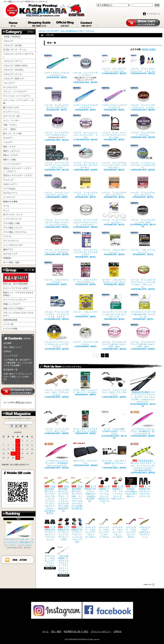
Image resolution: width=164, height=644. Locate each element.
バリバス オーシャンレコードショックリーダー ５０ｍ (85, 126)
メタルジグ (8, 41)
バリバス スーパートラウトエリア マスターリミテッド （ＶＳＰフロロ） (85, 214)
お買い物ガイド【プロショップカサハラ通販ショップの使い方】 (18, 377)
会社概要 (7, 343)
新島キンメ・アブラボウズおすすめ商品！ (18, 294)
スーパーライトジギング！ (15, 300)
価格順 (145, 49)
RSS (15, 560)
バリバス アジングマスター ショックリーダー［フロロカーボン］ (114, 157)
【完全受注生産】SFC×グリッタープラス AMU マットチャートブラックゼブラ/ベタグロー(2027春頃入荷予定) (77, 493)
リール (6, 206)
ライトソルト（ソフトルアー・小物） (18, 102)
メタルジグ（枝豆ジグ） (14, 79)
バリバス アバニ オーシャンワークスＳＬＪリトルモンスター (85, 244)
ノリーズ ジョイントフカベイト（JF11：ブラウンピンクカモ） (57, 384)
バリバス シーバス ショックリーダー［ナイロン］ (57, 185)
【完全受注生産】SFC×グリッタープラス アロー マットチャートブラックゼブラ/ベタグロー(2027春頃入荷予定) (63, 495)
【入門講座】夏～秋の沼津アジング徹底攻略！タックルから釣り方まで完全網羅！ (18, 363)
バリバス (90, 31)
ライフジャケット (11, 241)
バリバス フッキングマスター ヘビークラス (143, 185)
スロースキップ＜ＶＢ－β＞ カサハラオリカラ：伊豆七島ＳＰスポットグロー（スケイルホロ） (19, 534)
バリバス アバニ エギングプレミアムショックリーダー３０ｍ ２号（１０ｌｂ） (143, 275)
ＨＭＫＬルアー (10, 184)
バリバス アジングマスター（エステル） (143, 125)
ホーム (14, 23)
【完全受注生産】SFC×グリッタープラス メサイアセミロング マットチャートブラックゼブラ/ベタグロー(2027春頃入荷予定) (50, 496)
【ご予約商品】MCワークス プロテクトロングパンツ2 (145, 487)
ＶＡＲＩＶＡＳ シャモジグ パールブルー (85, 98)
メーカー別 (8, 324)
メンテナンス (9, 197)
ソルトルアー (9, 83)
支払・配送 (56, 632)
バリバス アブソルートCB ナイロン (85, 335)
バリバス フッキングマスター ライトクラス (85, 185)
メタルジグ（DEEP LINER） (16, 66)
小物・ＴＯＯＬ (10, 125)
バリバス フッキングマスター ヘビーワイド (114, 185)
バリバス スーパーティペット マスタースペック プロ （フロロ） (57, 336)
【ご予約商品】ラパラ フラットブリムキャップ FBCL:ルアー (118, 489)
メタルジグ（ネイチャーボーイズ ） (18, 55)
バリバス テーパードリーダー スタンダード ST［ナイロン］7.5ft (114, 306)
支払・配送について (39, 23)
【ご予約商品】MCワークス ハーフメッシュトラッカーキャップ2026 (77, 531)
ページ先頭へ (149, 585)
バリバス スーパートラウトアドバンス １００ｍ (143, 98)
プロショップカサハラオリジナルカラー (18, 314)
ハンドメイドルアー (12, 164)
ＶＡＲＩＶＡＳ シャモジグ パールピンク (114, 98)
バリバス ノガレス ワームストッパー (143, 243)
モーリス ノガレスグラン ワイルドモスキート (85, 272)
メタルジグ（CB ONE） (14, 70)
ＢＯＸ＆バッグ (10, 254)
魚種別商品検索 (10, 320)
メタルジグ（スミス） (13, 74)
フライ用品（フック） (13, 228)
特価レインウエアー (12, 304)
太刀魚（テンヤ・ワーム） (15, 50)
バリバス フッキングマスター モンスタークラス (57, 98)
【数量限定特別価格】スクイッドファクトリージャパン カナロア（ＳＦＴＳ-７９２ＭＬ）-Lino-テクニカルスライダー (143, 387)
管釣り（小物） (10, 160)
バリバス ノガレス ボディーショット (114, 243)
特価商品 (7, 258)
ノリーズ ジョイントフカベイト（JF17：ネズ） (57, 422)
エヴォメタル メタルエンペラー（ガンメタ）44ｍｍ (90, 528)
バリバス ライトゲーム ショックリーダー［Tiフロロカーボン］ (85, 157)
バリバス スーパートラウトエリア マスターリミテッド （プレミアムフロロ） (57, 214)
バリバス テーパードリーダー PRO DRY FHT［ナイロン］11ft (143, 306)
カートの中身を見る (18, 391)
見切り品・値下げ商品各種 (16, 279)
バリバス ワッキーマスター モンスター (114, 213)
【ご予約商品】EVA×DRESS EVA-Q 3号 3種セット (131, 487)
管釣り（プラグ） (11, 155)
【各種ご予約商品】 (12, 37)
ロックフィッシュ (11, 112)
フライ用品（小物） (12, 223)
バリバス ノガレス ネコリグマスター (57, 272)
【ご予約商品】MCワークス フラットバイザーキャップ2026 (63, 529)
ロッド (6, 210)
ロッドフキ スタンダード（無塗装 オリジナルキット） (114, 455)
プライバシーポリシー (101, 632)
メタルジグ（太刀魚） (13, 45)
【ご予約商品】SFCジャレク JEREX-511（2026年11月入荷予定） (90, 490)
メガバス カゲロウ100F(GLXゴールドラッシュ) (145, 528)
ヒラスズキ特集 (10, 329)
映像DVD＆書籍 (10, 202)
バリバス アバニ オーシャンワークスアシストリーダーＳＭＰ (114, 126)
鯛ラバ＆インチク (11, 108)
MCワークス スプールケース (85, 453)
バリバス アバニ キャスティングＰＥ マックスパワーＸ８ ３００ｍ (57, 306)
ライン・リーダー (11, 121)
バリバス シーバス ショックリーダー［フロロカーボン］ (143, 157)
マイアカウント (154, 14)
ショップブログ (65, 23)
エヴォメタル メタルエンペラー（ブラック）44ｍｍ (50, 557)
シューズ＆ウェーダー (13, 245)
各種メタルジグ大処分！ (14, 308)
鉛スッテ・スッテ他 (12, 133)
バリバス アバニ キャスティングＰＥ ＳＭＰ (143, 213)
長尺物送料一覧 (10, 370)
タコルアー (8, 138)
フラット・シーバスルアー (15, 92)
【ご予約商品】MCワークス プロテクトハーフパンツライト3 (50, 529)
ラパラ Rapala (9, 189)
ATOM (23, 560)
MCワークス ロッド (13, 215)
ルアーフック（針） (12, 116)
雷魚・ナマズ (9, 147)
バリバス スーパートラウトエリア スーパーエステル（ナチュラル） (57, 157)
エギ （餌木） (10, 129)
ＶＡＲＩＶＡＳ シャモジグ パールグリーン (57, 65)
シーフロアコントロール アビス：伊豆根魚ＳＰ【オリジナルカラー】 (143, 423)
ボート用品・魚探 (11, 262)
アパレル (7, 236)
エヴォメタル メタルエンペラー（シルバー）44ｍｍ (104, 528)
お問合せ (87, 23)
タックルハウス (10, 87)
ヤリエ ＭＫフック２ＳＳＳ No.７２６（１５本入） (85, 422)
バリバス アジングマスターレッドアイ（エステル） (57, 243)
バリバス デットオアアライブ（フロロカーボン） (57, 125)
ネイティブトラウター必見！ (16, 288)
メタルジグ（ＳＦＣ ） (13, 61)
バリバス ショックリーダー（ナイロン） (85, 65)
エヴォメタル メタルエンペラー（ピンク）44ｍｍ (131, 528)
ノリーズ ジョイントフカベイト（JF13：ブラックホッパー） (114, 384)
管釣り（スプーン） (12, 151)
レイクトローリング (12, 219)
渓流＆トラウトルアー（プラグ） (18, 175)
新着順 (153, 49)
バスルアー (8, 142)
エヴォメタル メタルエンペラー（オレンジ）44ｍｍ (118, 528)
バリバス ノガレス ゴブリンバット (85, 305)
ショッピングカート (143, 23)
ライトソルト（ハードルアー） (17, 96)
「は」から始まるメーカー (72, 31)
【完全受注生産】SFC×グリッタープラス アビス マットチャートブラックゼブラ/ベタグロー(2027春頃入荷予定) (143, 457)
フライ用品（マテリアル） (15, 232)
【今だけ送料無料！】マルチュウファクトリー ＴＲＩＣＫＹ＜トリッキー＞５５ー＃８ (63, 560)
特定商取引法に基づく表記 (76, 632)
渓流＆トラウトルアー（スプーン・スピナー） (17, 170)
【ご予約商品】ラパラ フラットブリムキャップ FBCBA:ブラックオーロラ (104, 491)
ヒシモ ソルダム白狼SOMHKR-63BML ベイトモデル (114, 423)
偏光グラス (8, 249)
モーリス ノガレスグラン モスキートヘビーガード (114, 272)
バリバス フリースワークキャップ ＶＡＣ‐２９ (114, 63)
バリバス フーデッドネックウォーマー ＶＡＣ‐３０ (143, 63)
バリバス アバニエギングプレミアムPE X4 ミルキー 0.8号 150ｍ (143, 336)
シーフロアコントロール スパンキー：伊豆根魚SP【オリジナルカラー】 (57, 455)
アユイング (8, 180)
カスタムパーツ (10, 193)
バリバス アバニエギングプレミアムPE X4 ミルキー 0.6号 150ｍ (114, 336)
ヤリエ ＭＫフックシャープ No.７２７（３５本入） (85, 383)
